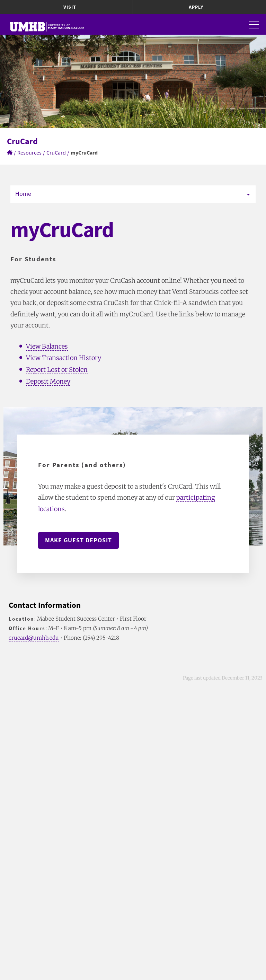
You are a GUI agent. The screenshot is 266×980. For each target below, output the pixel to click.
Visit (70, 7)
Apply (196, 7)
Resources (29, 152)
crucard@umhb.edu (34, 638)
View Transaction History (64, 358)
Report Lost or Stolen (57, 370)
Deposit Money (48, 381)
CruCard (56, 152)
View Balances (47, 346)
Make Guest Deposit (78, 540)
